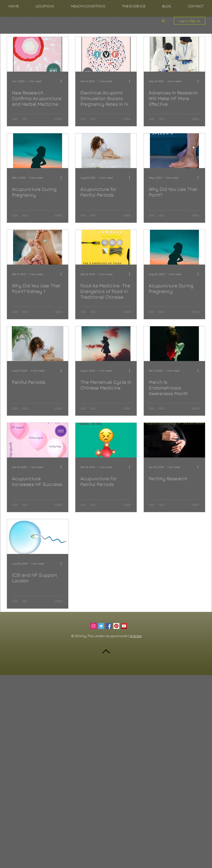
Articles (136, 636)
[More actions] (63, 81)
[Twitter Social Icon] (101, 626)
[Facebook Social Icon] (109, 626)
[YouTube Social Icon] (124, 626)
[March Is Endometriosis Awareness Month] (174, 344)
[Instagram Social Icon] (94, 626)
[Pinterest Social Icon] (116, 626)
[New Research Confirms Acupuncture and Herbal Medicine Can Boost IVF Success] (38, 54)
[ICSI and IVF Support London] (38, 537)
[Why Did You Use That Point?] (174, 151)
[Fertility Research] (174, 440)
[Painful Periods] (38, 344)
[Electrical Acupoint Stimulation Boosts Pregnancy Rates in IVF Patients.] (106, 54)
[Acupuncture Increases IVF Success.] (38, 440)
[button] (45, 6)
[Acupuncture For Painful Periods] (106, 440)
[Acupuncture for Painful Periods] (106, 151)
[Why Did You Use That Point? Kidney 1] (38, 247)
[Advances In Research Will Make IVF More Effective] (174, 54)
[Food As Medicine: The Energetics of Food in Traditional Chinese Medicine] (106, 247)
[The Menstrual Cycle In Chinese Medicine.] (106, 344)
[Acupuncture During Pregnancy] (38, 151)
